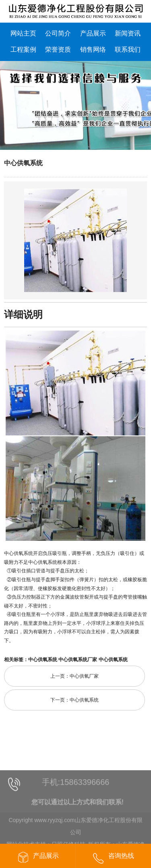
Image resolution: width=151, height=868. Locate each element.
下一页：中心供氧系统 (74, 700)
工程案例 (23, 49)
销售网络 (93, 49)
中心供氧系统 (23, 163)
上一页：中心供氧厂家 (74, 676)
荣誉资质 (58, 49)
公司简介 (58, 33)
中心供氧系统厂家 (78, 660)
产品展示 (93, 33)
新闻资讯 (128, 33)
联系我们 (128, 49)
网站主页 (23, 33)
